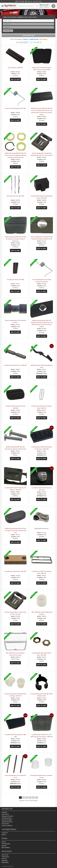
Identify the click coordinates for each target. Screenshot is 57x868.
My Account (5, 855)
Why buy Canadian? (7, 820)
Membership (5, 862)
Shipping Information (7, 816)
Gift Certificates (6, 844)
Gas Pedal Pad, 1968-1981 (15, 68)
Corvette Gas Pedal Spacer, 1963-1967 (15, 571)
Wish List (4, 859)
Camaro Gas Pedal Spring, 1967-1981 (15, 108)
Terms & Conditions (7, 826)
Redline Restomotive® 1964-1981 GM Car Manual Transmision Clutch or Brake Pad (15, 239)
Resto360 (4, 812)
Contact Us (29, 1)
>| (37, 797)
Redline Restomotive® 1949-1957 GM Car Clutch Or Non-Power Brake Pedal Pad (15, 531)
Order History (5, 857)
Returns (4, 835)
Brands (4, 842)
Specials (4, 846)
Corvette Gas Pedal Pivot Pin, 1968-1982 (15, 365)
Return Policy (5, 814)
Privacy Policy (5, 824)
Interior (26, 39)
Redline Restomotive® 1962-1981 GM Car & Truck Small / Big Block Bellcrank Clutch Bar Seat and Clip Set (15, 155)
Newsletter (5, 861)
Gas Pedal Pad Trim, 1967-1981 (15, 196)
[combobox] (28, 21)
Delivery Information (7, 822)
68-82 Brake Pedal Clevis (42, 528)
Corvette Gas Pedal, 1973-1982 (15, 280)
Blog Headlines (6, 848)
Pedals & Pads (34, 39)
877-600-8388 (20, 1)
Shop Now (8, 31)
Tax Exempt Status (7, 818)
